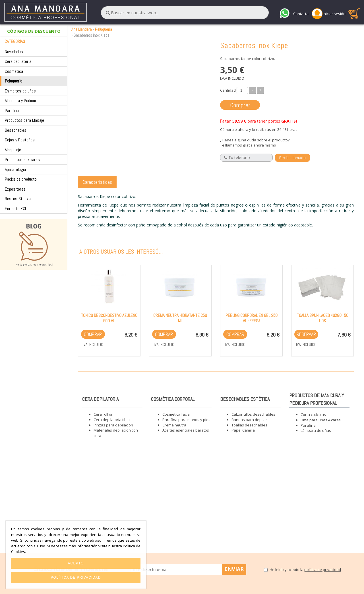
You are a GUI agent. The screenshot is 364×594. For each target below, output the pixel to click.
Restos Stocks (18, 199)
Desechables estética (245, 399)
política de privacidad (323, 570)
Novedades (14, 52)
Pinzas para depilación (113, 425)
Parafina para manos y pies (186, 420)
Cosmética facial (176, 414)
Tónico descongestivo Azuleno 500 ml (109, 318)
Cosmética (14, 71)
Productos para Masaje (24, 120)
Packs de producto (21, 179)
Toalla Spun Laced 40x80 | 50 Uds (323, 318)
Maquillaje (13, 150)
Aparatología (15, 169)
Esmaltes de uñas (20, 91)
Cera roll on (104, 414)
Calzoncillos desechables (253, 414)
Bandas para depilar (249, 420)
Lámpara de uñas (316, 430)
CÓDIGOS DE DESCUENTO (34, 31)
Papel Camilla (243, 430)
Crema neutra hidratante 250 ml (180, 318)
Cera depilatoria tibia (112, 420)
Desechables (16, 130)
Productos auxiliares (22, 159)
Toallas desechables (249, 425)
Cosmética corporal (173, 399)
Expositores (15, 189)
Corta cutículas (313, 414)
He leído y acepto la (305, 570)
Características (97, 182)
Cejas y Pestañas (20, 140)
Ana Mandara (82, 29)
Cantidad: (228, 90)
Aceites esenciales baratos (186, 430)
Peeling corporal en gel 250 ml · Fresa (252, 318)
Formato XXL (16, 209)
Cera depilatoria (18, 61)
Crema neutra (174, 425)
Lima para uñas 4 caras (321, 420)
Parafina (12, 111)
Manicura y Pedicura (22, 101)
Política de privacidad (76, 577)
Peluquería (14, 81)
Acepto (76, 563)
